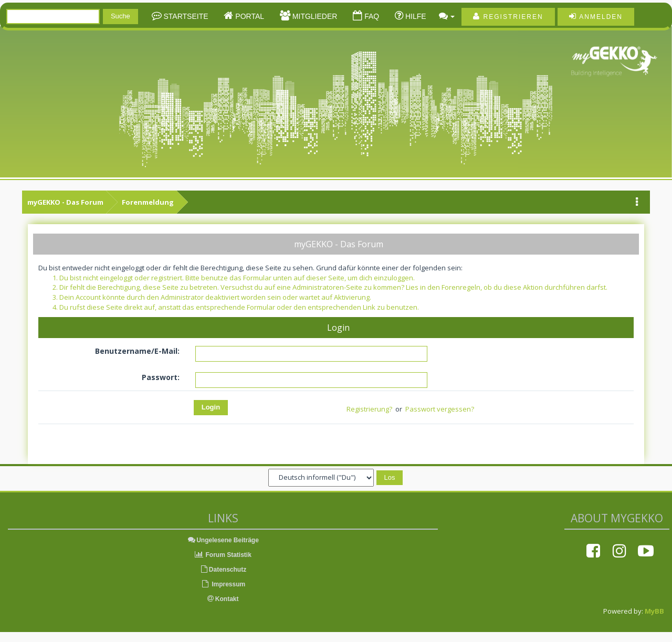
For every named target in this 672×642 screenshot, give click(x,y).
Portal (249, 16)
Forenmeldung (148, 202)
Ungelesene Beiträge (223, 540)
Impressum (223, 584)
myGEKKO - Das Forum (65, 202)
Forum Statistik (223, 555)
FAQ (371, 16)
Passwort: (161, 377)
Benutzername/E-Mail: (137, 351)
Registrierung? (369, 409)
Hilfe (415, 16)
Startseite (185, 16)
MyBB (654, 611)
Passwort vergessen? (440, 409)
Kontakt (223, 599)
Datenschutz (223, 570)
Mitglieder (314, 16)
